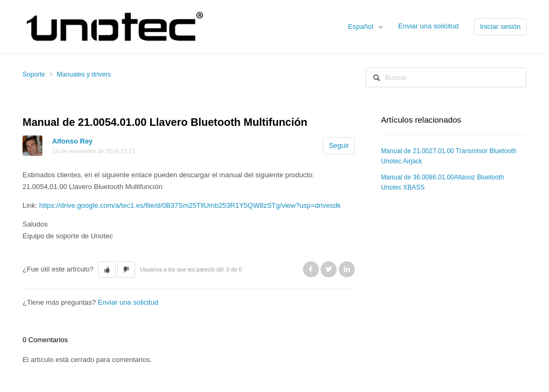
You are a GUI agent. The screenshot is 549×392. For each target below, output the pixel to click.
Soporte (34, 74)
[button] (107, 270)
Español (362, 27)
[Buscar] (446, 77)
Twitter (329, 269)
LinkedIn (347, 269)
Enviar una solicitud (429, 26)
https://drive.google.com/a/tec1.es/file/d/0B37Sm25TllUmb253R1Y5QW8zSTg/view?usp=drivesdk (190, 205)
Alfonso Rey (72, 141)
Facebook (311, 269)
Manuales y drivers (84, 74)
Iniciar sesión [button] (500, 27)
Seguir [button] (339, 145)
